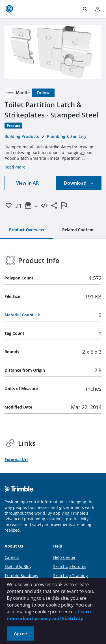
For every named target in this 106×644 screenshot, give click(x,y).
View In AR (27, 183)
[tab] (27, 230)
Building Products (22, 136)
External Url (16, 459)
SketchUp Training (71, 575)
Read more (15, 167)
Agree (20, 634)
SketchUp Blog (18, 566)
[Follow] (43, 93)
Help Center (64, 557)
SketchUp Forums (70, 566)
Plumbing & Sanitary (67, 136)
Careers (12, 557)
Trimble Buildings (21, 575)
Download (79, 183)
